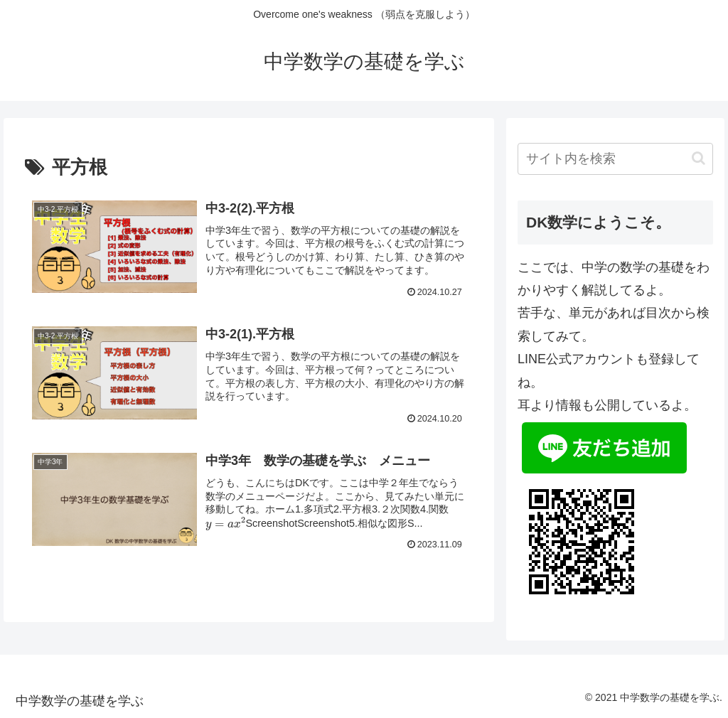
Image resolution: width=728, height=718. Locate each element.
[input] (615, 159)
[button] (698, 158)
